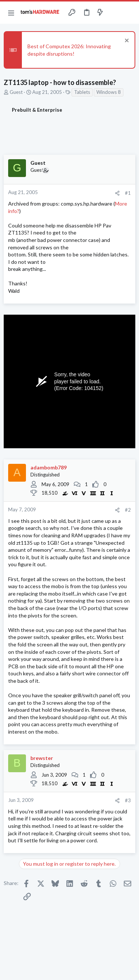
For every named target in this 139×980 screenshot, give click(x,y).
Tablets (82, 92)
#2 (128, 510)
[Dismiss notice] (126, 41)
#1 (128, 193)
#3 (128, 800)
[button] (11, 13)
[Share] (117, 193)
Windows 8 (109, 92)
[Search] (129, 13)
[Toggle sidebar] (115, 13)
